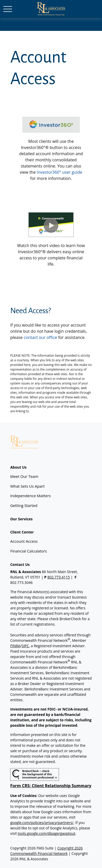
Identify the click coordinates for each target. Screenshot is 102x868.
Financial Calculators (29, 551)
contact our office (40, 337)
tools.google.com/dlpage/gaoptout (46, 833)
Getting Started (24, 505)
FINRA (15, 646)
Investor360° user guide (59, 172)
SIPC (25, 646)
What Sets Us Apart (27, 486)
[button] (18, 467)
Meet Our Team (24, 476)
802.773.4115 (59, 577)
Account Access (24, 541)
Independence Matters (30, 496)
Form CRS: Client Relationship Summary (51, 786)
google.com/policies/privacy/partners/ (42, 823)
